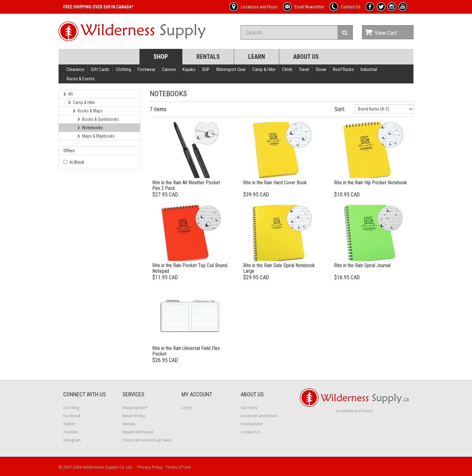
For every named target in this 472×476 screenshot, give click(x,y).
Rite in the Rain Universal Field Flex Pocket (186, 351)
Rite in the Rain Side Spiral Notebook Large (279, 268)
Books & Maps (88, 111)
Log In (187, 408)
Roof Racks (343, 69)
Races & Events (81, 79)
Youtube (71, 432)
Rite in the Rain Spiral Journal (362, 265)
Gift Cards (100, 69)
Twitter (69, 424)
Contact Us (250, 432)
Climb (287, 69)
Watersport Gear (231, 69)
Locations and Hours (259, 416)
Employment (252, 424)
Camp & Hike (264, 69)
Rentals (208, 57)
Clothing (123, 69)
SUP (206, 69)
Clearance (75, 69)
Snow (321, 69)
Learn (257, 57)
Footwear (146, 69)
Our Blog (71, 408)
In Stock (77, 162)
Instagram (72, 440)
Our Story (249, 408)
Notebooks (90, 128)
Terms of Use (178, 467)
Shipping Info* (135, 408)
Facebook (72, 416)
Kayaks (189, 69)
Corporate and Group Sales (147, 440)
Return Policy (134, 416)
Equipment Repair (138, 432)
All (68, 94)
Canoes (169, 69)
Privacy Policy (150, 467)
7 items (158, 109)
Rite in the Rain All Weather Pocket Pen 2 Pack (186, 185)
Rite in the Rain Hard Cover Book (275, 183)
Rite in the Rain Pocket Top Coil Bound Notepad (190, 268)
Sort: (340, 109)
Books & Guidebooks (98, 119)
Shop (161, 57)
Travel (304, 69)
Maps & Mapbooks (96, 136)
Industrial (369, 69)
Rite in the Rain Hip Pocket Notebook (371, 183)
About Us (306, 57)
